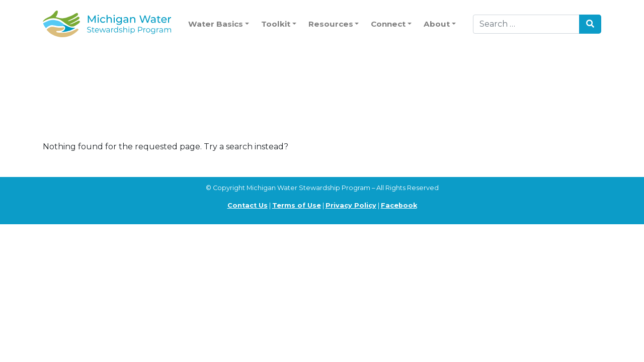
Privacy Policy (351, 205)
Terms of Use (297, 205)
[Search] (526, 24)
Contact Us (248, 205)
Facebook (399, 205)
